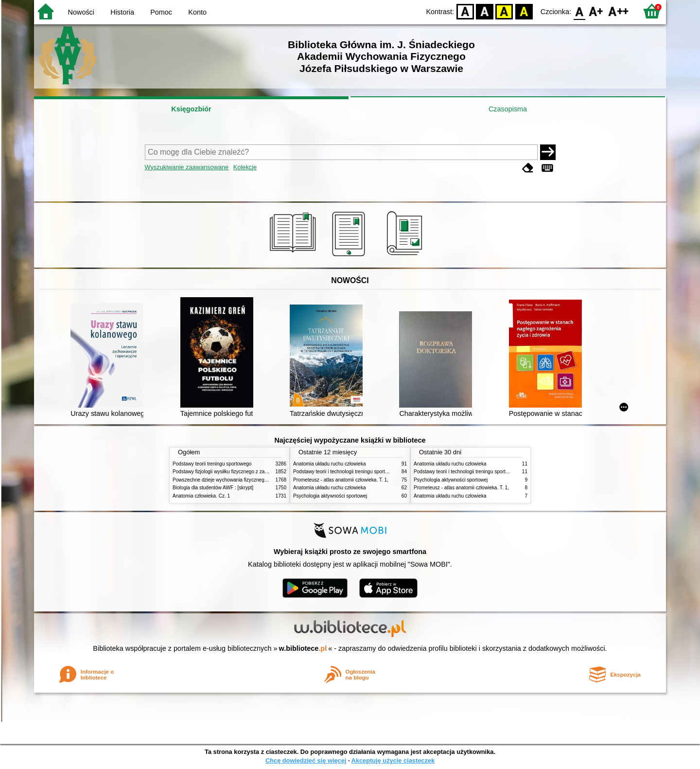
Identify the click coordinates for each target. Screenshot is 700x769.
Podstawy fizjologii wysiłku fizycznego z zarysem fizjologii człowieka (246, 472)
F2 (619, 11)
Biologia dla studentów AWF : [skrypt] (213, 488)
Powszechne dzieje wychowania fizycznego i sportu (228, 480)
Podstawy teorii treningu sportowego (212, 464)
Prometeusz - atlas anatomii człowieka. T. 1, (341, 480)
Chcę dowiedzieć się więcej (306, 760)
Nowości (81, 12)
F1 (596, 11)
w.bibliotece (303, 648)
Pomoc (161, 12)
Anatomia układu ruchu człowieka (330, 464)
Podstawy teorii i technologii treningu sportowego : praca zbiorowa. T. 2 (370, 472)
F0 (579, 11)
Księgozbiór (191, 109)
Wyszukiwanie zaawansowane (187, 167)
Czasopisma (508, 109)
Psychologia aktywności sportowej (330, 496)
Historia (122, 12)
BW (485, 11)
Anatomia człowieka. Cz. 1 (201, 496)
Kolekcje (245, 167)
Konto (197, 12)
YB (504, 11)
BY (524, 11)
